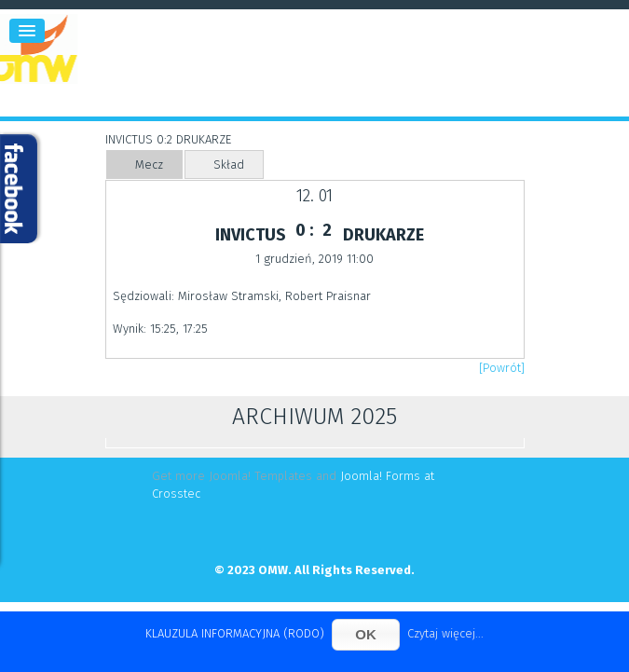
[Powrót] (502, 368)
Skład (229, 165)
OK (366, 634)
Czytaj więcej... (445, 633)
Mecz (149, 165)
